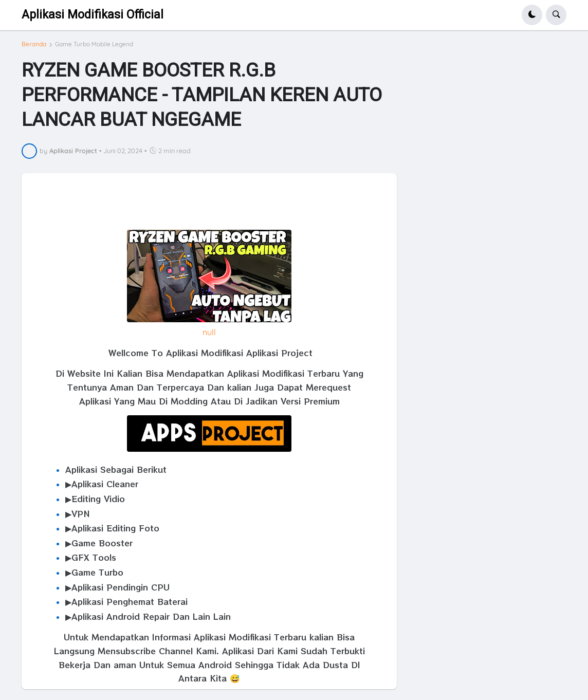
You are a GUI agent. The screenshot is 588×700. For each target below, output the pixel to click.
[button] (532, 15)
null (209, 332)
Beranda (34, 44)
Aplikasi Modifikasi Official (93, 15)
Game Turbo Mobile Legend (94, 44)
